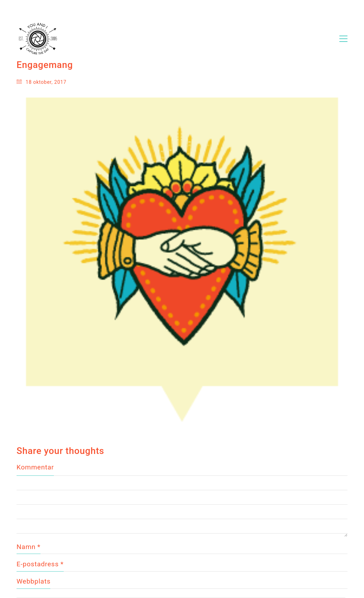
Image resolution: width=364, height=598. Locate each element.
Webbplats (33, 581)
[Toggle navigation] (343, 39)
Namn (29, 547)
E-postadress (40, 564)
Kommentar (35, 467)
